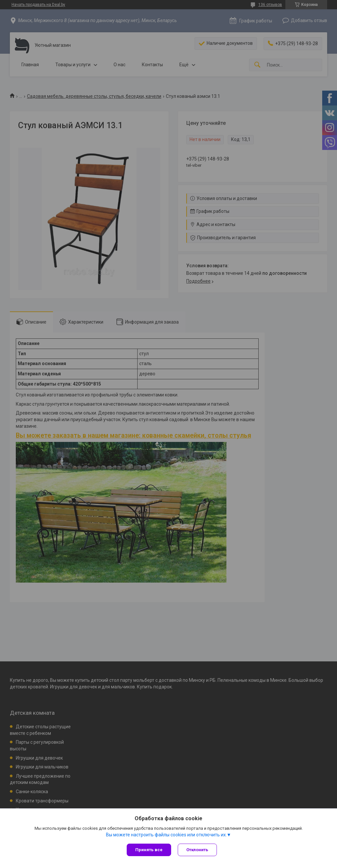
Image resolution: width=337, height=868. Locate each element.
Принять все (149, 850)
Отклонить (197, 850)
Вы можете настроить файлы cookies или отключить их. (166, 835)
